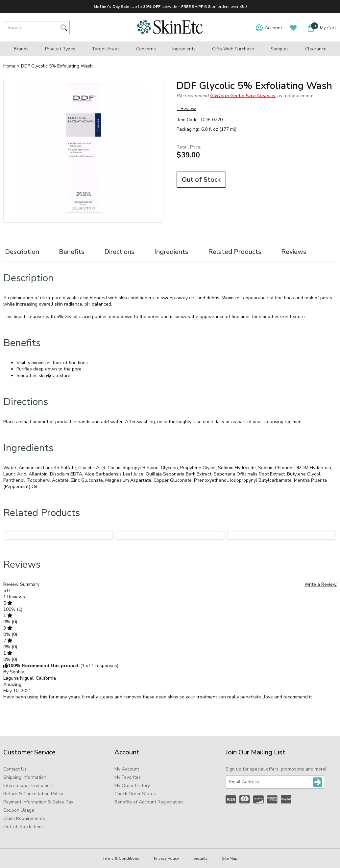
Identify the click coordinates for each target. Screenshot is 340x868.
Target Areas (106, 49)
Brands (21, 49)
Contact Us (15, 769)
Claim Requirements (24, 818)
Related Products (235, 252)
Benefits (72, 252)
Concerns (146, 49)
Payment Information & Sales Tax (38, 802)
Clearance (316, 49)
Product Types (60, 49)
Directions (119, 252)
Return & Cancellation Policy (33, 794)
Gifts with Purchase (233, 49)
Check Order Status (135, 794)
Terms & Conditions (121, 858)
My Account (127, 769)
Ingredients (184, 49)
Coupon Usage (19, 810)
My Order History (132, 786)
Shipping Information (25, 777)
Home (9, 66)
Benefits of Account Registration (149, 802)
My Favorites (128, 777)
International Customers (28, 786)
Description (22, 252)
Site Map (230, 858)
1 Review (186, 109)
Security (200, 858)
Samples (280, 49)
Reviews (294, 252)
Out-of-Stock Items (24, 827)
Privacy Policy (166, 858)
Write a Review (321, 584)
